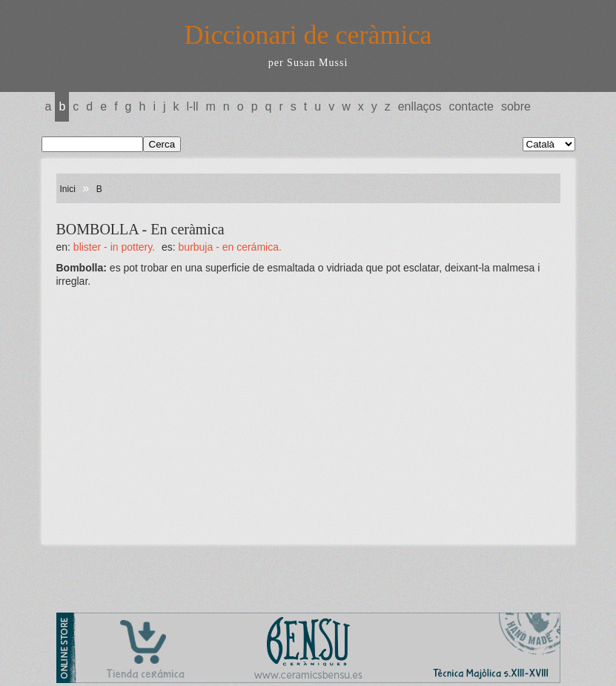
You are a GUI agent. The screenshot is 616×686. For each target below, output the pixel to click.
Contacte (471, 106)
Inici (68, 189)
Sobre (516, 106)
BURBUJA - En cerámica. (230, 247)
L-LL (193, 106)
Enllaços (420, 106)
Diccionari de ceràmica (308, 35)
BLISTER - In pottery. (114, 247)
